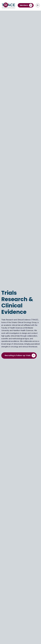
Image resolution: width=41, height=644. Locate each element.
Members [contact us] (26, 5)
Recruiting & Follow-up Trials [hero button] (20, 356)
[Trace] (8, 5)
